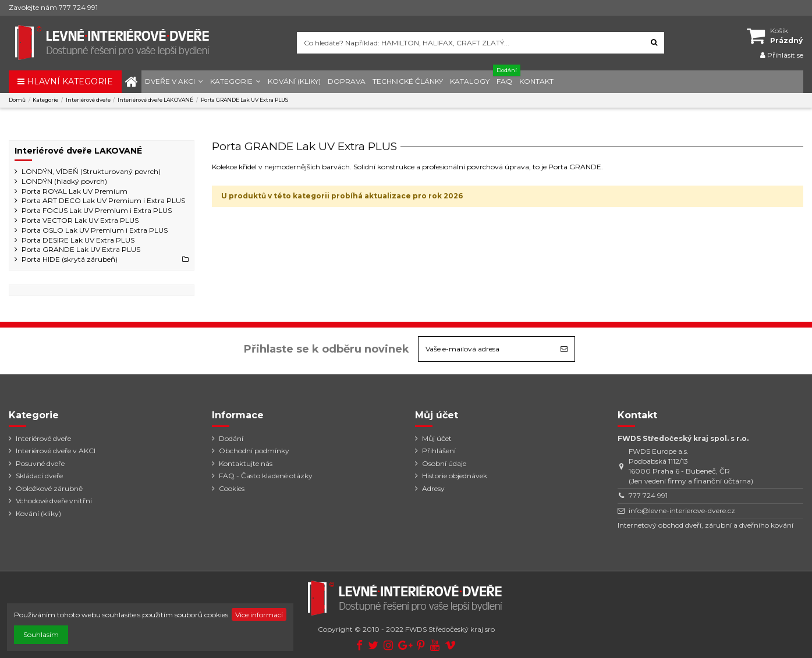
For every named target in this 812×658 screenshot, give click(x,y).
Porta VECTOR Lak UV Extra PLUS (80, 220)
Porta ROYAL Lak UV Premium (75, 191)
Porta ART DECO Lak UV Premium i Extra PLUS (103, 200)
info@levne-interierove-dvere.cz (682, 511)
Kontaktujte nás (246, 463)
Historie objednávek (455, 476)
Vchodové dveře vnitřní (54, 501)
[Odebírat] (564, 349)
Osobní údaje (444, 463)
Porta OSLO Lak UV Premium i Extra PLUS (95, 230)
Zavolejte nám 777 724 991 (53, 7)
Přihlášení (439, 451)
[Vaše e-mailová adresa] (486, 349)
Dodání (231, 438)
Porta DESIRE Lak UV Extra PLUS (78, 240)
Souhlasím (41, 634)
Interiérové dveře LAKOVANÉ (78, 151)
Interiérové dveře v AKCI (56, 451)
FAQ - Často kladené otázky (266, 476)
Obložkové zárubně (49, 488)
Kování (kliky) (38, 513)
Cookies (232, 488)
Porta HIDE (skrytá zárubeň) (70, 259)
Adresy (433, 488)
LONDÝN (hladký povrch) (64, 181)
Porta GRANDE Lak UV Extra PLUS (81, 249)
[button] (174, 82)
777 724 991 (648, 495)
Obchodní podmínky (254, 451)
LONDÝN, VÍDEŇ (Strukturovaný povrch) (91, 171)
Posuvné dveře (40, 463)
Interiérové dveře (43, 438)
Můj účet (437, 438)
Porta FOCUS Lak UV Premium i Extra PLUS (97, 210)
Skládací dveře (39, 476)
